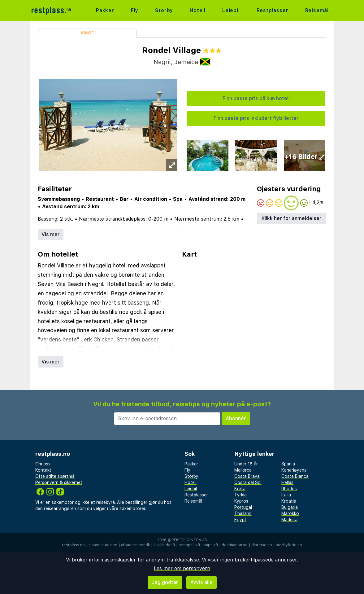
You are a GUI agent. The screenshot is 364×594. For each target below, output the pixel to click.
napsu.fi (211, 545)
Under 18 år (246, 464)
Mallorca (243, 470)
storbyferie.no (289, 545)
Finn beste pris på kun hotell (256, 98)
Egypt (240, 520)
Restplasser (273, 10)
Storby (164, 10)
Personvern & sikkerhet (59, 482)
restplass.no (73, 545)
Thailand (243, 513)
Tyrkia (240, 495)
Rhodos (289, 489)
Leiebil (231, 10)
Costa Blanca (295, 476)
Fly (135, 10)
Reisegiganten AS (189, 540)
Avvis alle (201, 582)
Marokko (290, 513)
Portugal (243, 507)
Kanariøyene (294, 470)
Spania (288, 464)
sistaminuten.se (103, 545)
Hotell (198, 10)
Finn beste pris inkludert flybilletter (256, 118)
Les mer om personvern (182, 568)
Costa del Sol (248, 482)
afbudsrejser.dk (135, 545)
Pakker (105, 10)
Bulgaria (290, 507)
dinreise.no (262, 545)
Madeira (289, 520)
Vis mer (51, 234)
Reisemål (317, 10)
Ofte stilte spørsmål (55, 476)
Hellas (287, 482)
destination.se (235, 545)
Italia (286, 495)
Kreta (240, 489)
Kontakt (43, 470)
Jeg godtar (165, 582)
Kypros (241, 501)
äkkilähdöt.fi (164, 545)
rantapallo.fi (189, 545)
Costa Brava (247, 476)
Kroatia (289, 501)
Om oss (43, 464)
